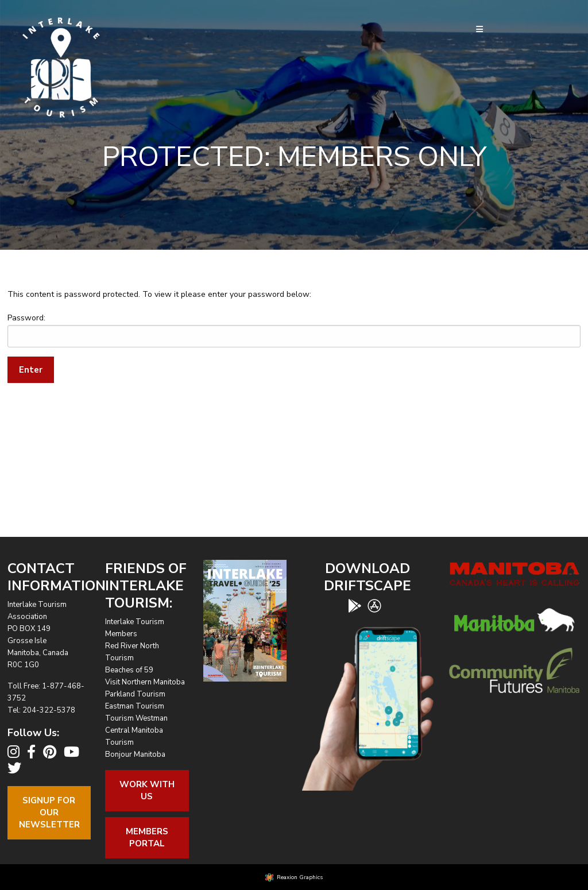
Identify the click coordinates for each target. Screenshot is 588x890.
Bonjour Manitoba (135, 754)
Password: (294, 330)
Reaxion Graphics (300, 877)
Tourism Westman (136, 718)
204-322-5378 (49, 710)
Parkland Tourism (135, 694)
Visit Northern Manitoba (145, 682)
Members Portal (147, 837)
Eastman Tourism (135, 706)
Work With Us (147, 790)
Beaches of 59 (129, 670)
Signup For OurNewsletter (49, 812)
